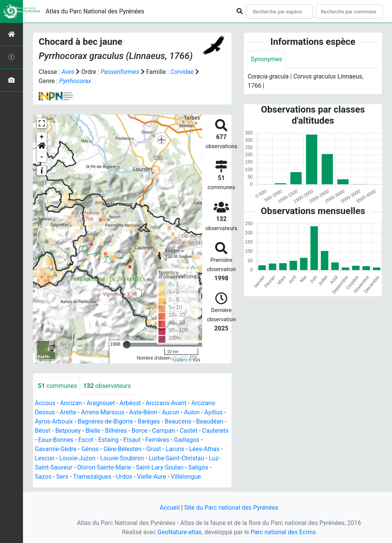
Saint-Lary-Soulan (160, 467)
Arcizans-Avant (166, 403)
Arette (68, 412)
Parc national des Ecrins (283, 532)
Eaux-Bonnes (56, 440)
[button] (42, 147)
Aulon (192, 412)
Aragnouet (101, 403)
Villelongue (186, 477)
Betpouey (68, 431)
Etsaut (132, 440)
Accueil (170, 508)
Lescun (45, 458)
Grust (154, 449)
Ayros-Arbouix (54, 421)
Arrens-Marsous (103, 412)
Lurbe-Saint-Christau (177, 458)
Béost (43, 431)
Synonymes (266, 59)
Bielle (93, 431)
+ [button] (42, 137)
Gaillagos (187, 440)
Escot (86, 440)
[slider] (127, 345)
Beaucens (178, 421)
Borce (140, 431)
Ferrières (157, 440)
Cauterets (215, 431)
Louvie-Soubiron (122, 458)
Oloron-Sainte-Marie (104, 467)
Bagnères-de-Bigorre (105, 421)
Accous (45, 403)
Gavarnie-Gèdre (56, 449)
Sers (62, 477)
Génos (90, 449)
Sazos (43, 477)
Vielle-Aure (152, 477)
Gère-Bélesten (122, 449)
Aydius (214, 412)
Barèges (149, 421)
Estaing (109, 440)
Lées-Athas (204, 449)
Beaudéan (210, 421)
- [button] (42, 157)
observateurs (107, 386)
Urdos (124, 477)
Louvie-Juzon (78, 458)
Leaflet (179, 360)
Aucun (171, 412)
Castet (188, 431)
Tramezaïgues (92, 477)
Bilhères (116, 431)
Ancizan (71, 403)
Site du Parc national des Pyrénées (231, 508)
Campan (163, 431)
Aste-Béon (143, 412)
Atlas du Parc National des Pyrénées (95, 11)
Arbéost (130, 403)
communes (57, 386)
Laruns (175, 449)
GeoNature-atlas (180, 532)
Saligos (198, 467)
